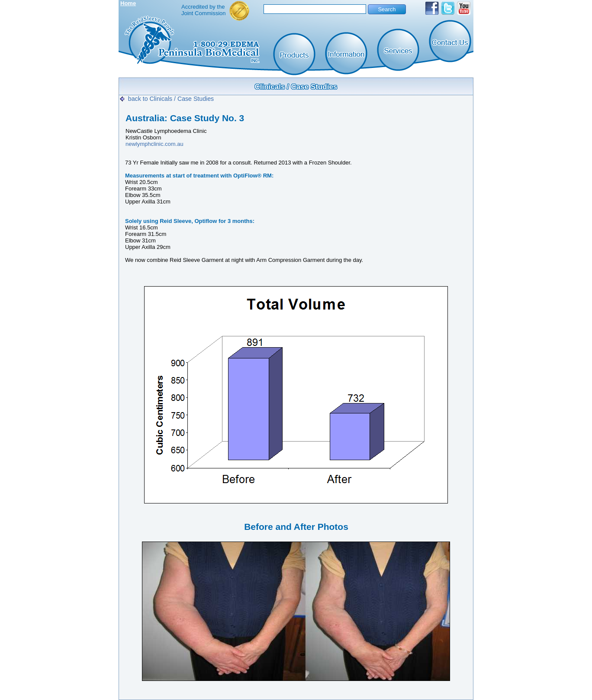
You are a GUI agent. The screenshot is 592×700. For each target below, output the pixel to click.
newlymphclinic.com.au (154, 144)
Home (128, 3)
